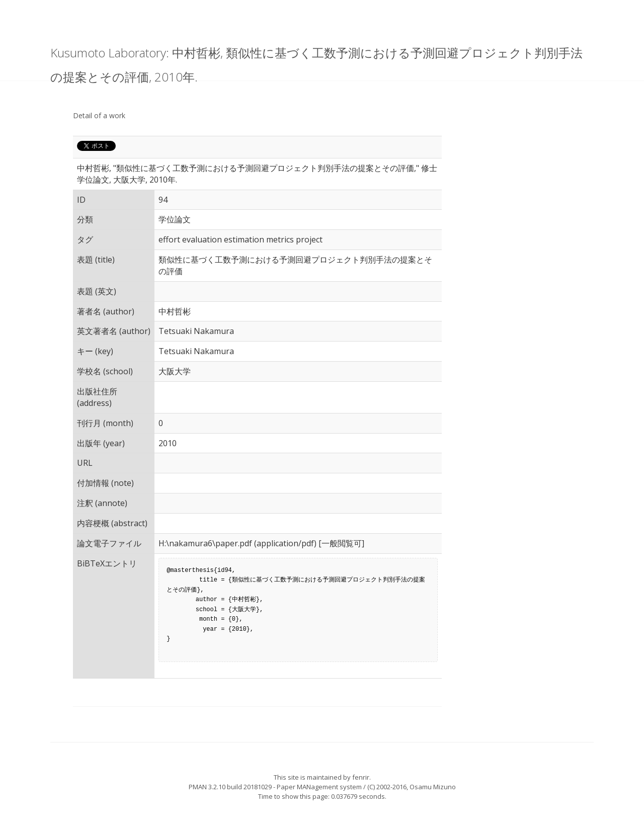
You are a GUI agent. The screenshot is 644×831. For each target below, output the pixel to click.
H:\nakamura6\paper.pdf (205, 543)
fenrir (361, 777)
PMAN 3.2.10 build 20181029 (230, 787)
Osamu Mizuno (433, 787)
